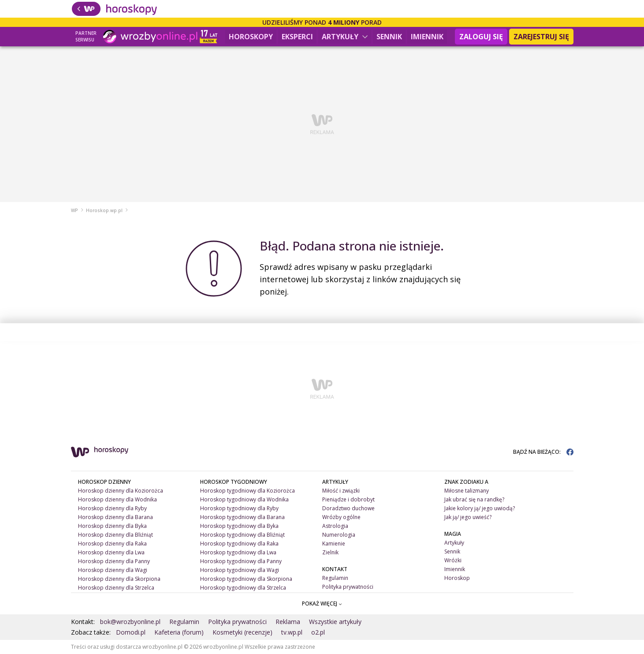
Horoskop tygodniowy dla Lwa (238, 552)
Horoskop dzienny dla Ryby (112, 508)
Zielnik (330, 552)
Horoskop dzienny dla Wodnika (117, 499)
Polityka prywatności (348, 587)
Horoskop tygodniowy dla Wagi (240, 570)
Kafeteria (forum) (179, 632)
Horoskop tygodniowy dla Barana (242, 517)
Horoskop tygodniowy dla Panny (241, 561)
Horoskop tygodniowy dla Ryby (239, 508)
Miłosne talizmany (467, 491)
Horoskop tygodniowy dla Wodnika (244, 499)
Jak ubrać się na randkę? (474, 499)
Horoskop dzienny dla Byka (112, 526)
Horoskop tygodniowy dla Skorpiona (246, 579)
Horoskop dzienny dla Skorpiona (119, 579)
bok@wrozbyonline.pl (130, 622)
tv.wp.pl (292, 632)
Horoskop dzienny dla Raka (112, 544)
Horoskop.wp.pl (104, 210)
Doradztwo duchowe (348, 508)
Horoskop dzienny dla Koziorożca (121, 491)
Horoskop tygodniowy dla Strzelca (243, 588)
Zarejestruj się (541, 37)
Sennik (389, 37)
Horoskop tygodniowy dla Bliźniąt (242, 535)
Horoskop (457, 578)
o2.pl (318, 632)
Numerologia (339, 535)
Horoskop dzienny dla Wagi (113, 570)
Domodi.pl (131, 632)
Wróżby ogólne (341, 517)
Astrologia (335, 526)
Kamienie (334, 544)
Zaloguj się (481, 37)
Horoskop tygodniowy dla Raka (239, 544)
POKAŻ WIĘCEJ (322, 604)
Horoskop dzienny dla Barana (115, 517)
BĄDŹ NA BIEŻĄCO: (543, 452)
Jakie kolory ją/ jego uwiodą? (480, 508)
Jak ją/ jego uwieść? (468, 517)
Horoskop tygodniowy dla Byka (239, 526)
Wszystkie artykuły (335, 622)
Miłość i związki (341, 491)
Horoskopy (251, 37)
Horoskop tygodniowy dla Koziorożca (248, 491)
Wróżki (453, 560)
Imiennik (427, 37)
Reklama (288, 622)
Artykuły (345, 37)
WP (74, 210)
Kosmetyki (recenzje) (242, 632)
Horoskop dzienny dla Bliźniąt (115, 535)
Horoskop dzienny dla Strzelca (116, 588)
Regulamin (335, 578)
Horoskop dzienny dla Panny (114, 561)
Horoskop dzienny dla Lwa (111, 552)
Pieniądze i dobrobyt (348, 499)
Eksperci (297, 37)
